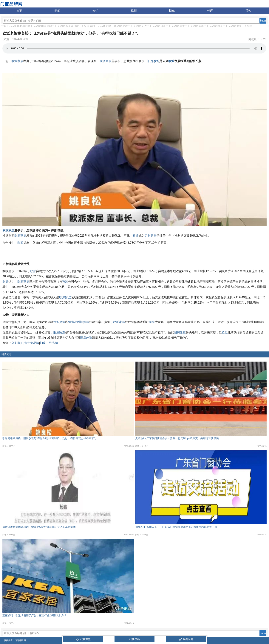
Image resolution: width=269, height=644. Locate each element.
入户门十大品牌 (151, 26)
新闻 (57, 11)
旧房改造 (153, 61)
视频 (134, 11)
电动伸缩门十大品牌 (53, 26)
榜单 (172, 11)
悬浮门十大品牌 (208, 26)
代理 (210, 11)
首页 (19, 11)
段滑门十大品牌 (170, 26)
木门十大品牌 (98, 26)
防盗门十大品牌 (132, 26)
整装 (65, 282)
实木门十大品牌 (189, 26)
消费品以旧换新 (79, 322)
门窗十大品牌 (9, 26)
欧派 (171, 61)
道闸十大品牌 (244, 26)
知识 (95, 11)
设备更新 (59, 322)
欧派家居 (17, 61)
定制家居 (151, 236)
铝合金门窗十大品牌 (77, 26)
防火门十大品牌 (227, 26)
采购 (248, 11)
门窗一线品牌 (114, 26)
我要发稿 (134, 639)
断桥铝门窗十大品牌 (29, 26)
